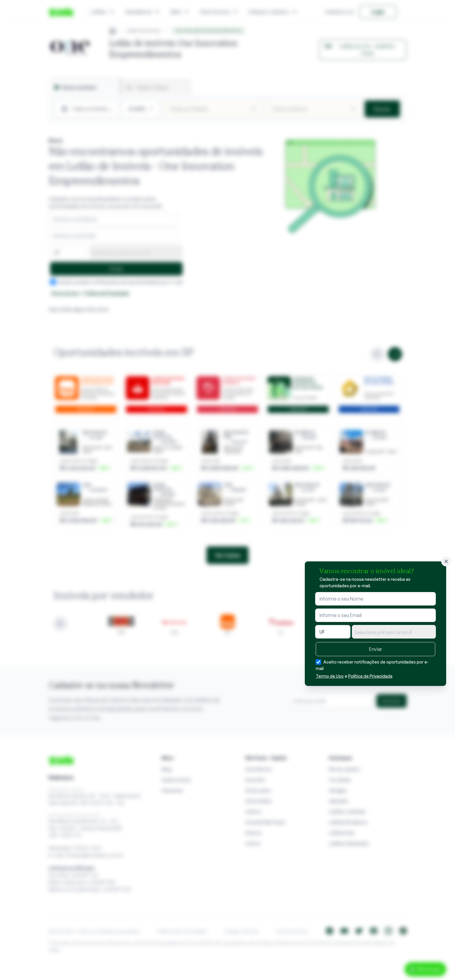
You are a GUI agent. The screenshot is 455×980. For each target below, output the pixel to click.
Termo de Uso (330, 676)
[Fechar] (446, 561)
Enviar (375, 649)
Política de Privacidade (370, 676)
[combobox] (394, 632)
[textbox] (394, 632)
